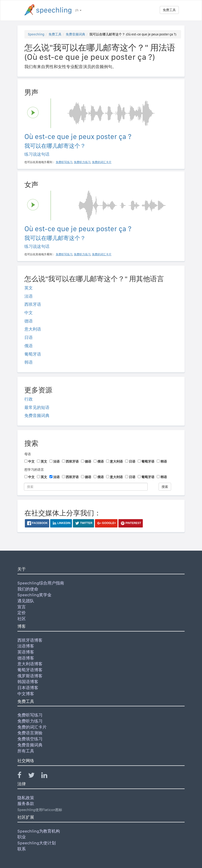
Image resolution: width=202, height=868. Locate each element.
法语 (29, 296)
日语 (29, 337)
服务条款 (26, 803)
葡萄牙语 (33, 354)
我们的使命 (28, 589)
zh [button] (78, 10)
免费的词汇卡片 (32, 727)
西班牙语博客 (30, 640)
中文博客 (26, 694)
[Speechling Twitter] (34, 776)
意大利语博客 (30, 664)
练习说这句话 (37, 154)
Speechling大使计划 (37, 843)
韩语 (29, 362)
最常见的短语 (37, 407)
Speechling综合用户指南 (41, 583)
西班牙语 (33, 304)
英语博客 (26, 652)
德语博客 (26, 658)
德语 (29, 321)
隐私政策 (26, 798)
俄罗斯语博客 (30, 676)
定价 (22, 613)
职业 (22, 837)
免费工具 (169, 10)
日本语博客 (28, 688)
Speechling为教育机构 (39, 831)
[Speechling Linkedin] (47, 776)
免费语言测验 (30, 733)
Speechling (36, 34)
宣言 (22, 607)
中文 (29, 313)
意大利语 (33, 329)
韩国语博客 (28, 682)
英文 (29, 288)
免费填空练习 (30, 739)
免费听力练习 (30, 721)
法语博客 (26, 646)
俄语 (29, 346)
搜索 (165, 487)
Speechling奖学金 (34, 595)
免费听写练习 (30, 715)
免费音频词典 (75, 34)
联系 (22, 849)
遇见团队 (26, 601)
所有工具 (26, 751)
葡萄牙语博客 (30, 670)
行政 (29, 399)
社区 (22, 619)
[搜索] (86, 487)
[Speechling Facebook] (22, 776)
